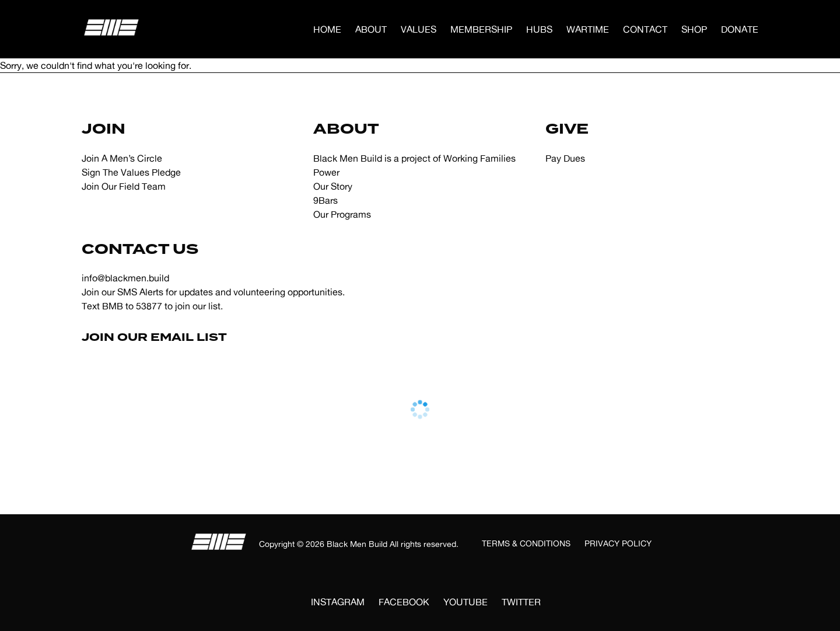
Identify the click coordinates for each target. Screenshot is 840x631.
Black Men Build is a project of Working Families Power (414, 165)
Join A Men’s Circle (122, 158)
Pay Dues (565, 158)
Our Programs (342, 214)
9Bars (325, 200)
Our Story (333, 186)
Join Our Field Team (124, 186)
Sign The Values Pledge (131, 172)
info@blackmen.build (125, 278)
